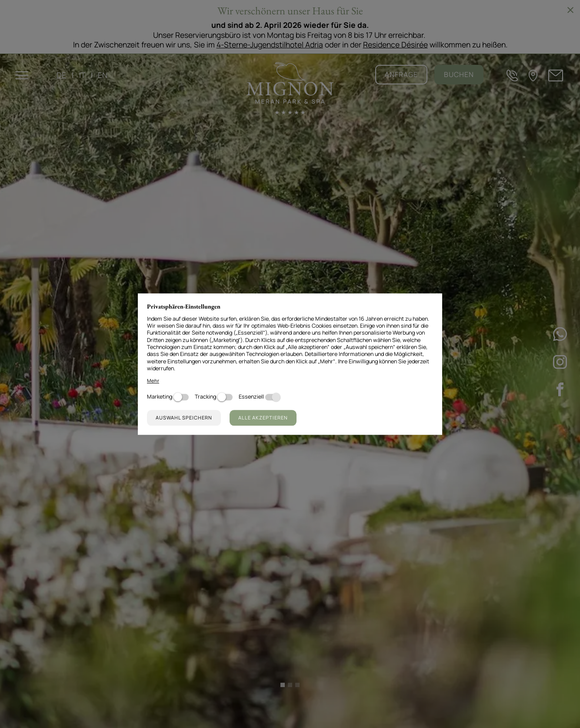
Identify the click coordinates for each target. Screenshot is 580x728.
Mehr (153, 381)
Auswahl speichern (184, 418)
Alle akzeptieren (263, 418)
